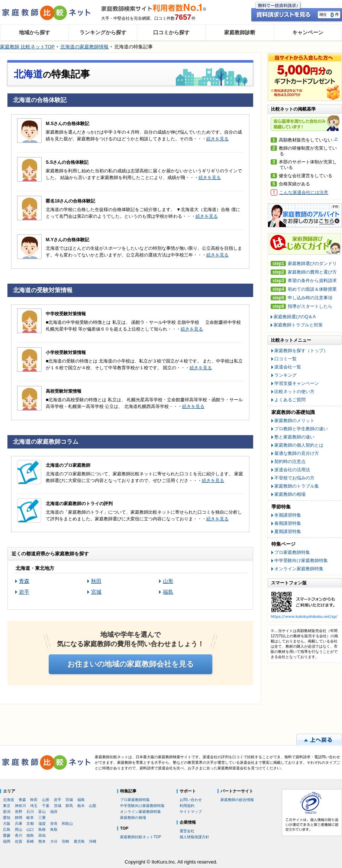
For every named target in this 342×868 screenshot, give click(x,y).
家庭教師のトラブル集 (297, 486)
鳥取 (54, 829)
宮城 (96, 592)
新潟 (7, 812)
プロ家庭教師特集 (292, 552)
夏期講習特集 (288, 532)
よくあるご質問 (290, 400)
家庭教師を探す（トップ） (301, 351)
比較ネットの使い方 (294, 392)
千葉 (46, 806)
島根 (42, 829)
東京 (7, 806)
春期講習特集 (288, 523)
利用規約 (187, 806)
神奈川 (20, 806)
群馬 (69, 806)
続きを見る (217, 139)
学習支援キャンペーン (297, 383)
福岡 (7, 841)
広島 (7, 829)
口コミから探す (171, 32)
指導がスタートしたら (301, 307)
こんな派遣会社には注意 (304, 192)
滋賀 (42, 824)
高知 (42, 835)
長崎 (30, 841)
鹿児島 (79, 841)
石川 (30, 812)
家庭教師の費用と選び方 (304, 272)
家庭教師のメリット (294, 421)
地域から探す (35, 32)
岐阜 (30, 818)
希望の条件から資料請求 (304, 281)
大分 (54, 841)
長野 (19, 812)
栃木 (81, 806)
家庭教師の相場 (290, 494)
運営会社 (187, 831)
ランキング (285, 375)
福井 (54, 812)
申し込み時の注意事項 (301, 298)
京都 (30, 824)
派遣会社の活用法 (292, 470)
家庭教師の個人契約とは (299, 445)
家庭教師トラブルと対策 (298, 325)
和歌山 (67, 824)
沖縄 (93, 841)
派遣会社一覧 (288, 367)
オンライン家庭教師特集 (299, 569)
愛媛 (7, 835)
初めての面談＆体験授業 (304, 289)
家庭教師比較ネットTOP (141, 837)
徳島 (30, 835)
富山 (42, 812)
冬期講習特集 (288, 515)
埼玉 (34, 806)
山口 (30, 829)
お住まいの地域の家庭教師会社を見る (130, 664)
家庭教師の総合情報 (237, 800)
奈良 (54, 824)
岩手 (24, 592)
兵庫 (19, 824)
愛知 (7, 818)
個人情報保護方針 (194, 837)
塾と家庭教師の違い (294, 437)
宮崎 (65, 841)
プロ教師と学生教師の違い (301, 429)
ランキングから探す (103, 32)
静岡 (19, 818)
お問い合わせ (191, 800)
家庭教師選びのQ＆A (295, 317)
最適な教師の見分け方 (297, 453)
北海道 (9, 800)
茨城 (58, 806)
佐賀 (19, 841)
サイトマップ (191, 812)
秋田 (96, 581)
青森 (24, 581)
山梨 (93, 806)
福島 (168, 592)
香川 (19, 835)
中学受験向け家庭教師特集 (301, 561)
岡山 (19, 829)
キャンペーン (308, 32)
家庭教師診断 (240, 32)
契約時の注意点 (290, 462)
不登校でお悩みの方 (294, 478)
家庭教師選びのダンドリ (304, 264)
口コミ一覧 (285, 359)
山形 (168, 581)
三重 (42, 818)
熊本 (42, 841)
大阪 (7, 824)
